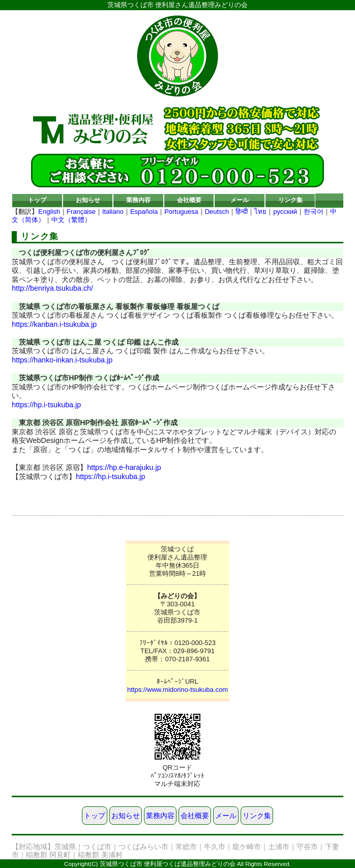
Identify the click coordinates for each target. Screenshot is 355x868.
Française (81, 212)
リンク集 (290, 200)
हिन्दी (242, 212)
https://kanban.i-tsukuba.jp (54, 324)
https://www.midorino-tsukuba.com (177, 690)
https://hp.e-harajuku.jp (124, 467)
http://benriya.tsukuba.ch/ (52, 288)
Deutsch (217, 212)
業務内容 (138, 200)
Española (144, 212)
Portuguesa (181, 212)
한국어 (314, 212)
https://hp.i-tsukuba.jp (46, 405)
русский (285, 212)
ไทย (260, 212)
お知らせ (88, 200)
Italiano (113, 212)
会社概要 (189, 200)
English (49, 212)
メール (240, 200)
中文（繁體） (71, 220)
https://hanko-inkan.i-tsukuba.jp (62, 360)
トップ (37, 200)
